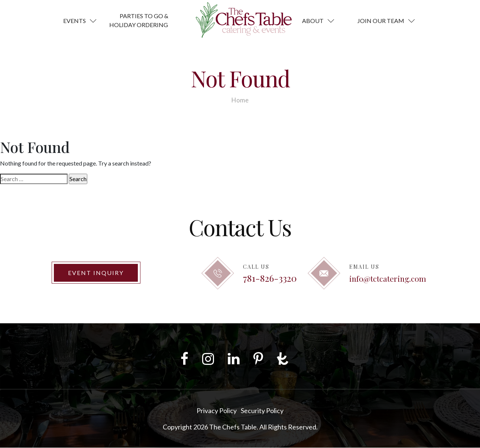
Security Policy (262, 411)
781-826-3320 (270, 278)
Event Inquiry (96, 273)
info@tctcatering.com (388, 278)
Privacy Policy (217, 411)
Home (240, 100)
